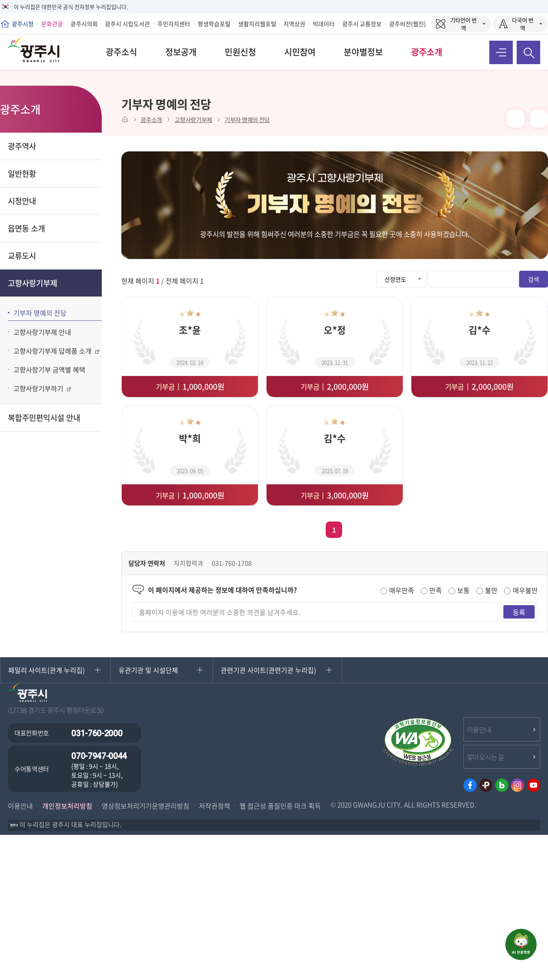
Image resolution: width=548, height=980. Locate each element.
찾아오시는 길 (485, 757)
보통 (463, 590)
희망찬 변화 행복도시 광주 (39, 52)
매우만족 (402, 590)
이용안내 (479, 729)
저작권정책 (215, 806)
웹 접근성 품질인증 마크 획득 (280, 806)
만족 (436, 590)
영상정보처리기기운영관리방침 (146, 806)
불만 (491, 590)
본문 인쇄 (516, 119)
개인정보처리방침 (67, 806)
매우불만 (525, 590)
